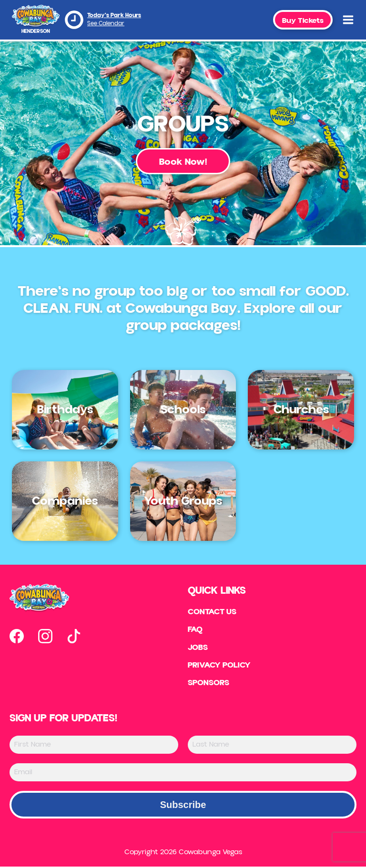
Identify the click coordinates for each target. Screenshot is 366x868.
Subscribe (183, 806)
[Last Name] (272, 746)
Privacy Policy (221, 667)
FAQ (195, 630)
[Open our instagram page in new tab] (45, 636)
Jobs (198, 649)
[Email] (183, 774)
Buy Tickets (303, 20)
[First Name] (94, 746)
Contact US (213, 612)
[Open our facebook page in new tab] (17, 636)
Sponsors (209, 685)
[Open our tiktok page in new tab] (74, 636)
